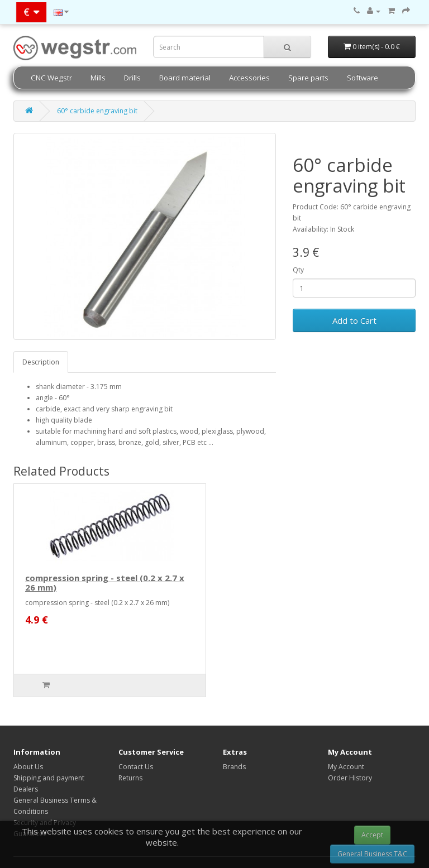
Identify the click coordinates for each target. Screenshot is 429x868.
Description (41, 362)
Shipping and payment (49, 778)
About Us (28, 767)
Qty (298, 270)
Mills (98, 78)
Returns (130, 778)
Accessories (249, 78)
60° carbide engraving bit (97, 111)
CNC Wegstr (51, 78)
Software (363, 78)
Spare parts (308, 78)
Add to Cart (354, 320)
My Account (346, 767)
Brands (234, 767)
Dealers (26, 789)
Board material (185, 78)
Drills (132, 78)
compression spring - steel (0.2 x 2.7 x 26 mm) (105, 582)
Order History (350, 778)
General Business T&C (372, 854)
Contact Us (136, 767)
